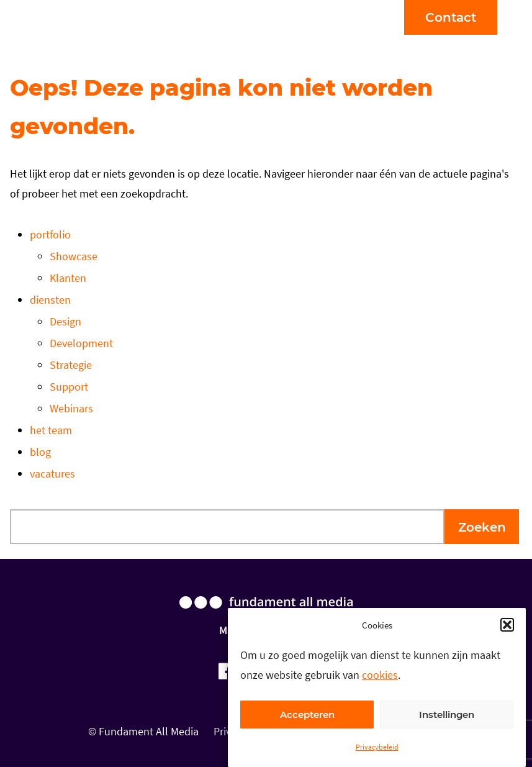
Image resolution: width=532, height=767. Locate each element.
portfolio (50, 234)
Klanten (68, 278)
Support (69, 387)
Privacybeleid (377, 747)
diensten (50, 300)
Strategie (71, 365)
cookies (380, 675)
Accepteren (307, 715)
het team (51, 430)
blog (40, 452)
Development (81, 343)
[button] (507, 625)
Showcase (74, 256)
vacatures (52, 474)
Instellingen (447, 715)
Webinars (71, 408)
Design (65, 321)
